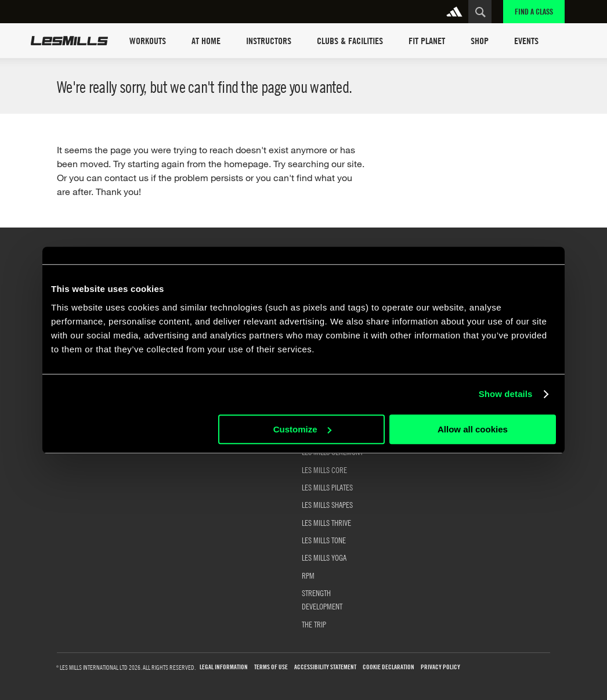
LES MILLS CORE (324, 470)
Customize (302, 429)
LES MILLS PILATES (327, 487)
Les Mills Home (69, 41)
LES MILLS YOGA (324, 557)
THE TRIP (314, 624)
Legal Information (224, 667)
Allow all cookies (473, 429)
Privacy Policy (440, 667)
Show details (506, 394)
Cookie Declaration (389, 667)
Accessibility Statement (325, 667)
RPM (308, 575)
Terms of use (271, 667)
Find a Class (534, 11)
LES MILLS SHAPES (327, 504)
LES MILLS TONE (324, 540)
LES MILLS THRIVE (326, 522)
